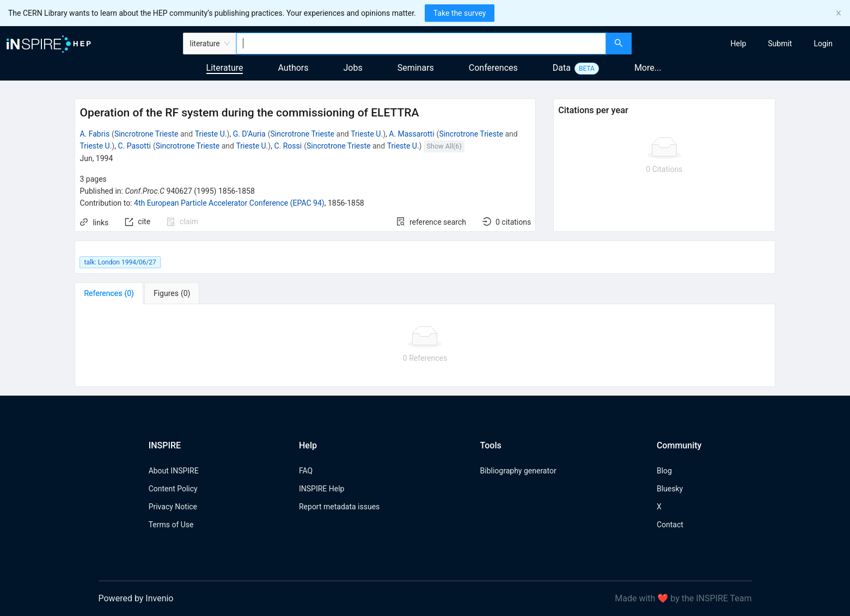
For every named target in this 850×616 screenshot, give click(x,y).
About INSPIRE (174, 471)
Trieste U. (211, 134)
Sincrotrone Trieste (146, 134)
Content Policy (173, 489)
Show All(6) (444, 146)
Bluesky (670, 489)
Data (562, 68)
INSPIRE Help (322, 489)
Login (823, 44)
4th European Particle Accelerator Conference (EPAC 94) (229, 203)
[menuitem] (739, 44)
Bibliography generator (518, 471)
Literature (225, 68)
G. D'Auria (249, 134)
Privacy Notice (173, 507)
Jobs (353, 68)
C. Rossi (288, 146)
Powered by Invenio (136, 598)
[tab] (109, 293)
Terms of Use (171, 525)
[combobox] (421, 44)
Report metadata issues (339, 507)
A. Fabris (94, 134)
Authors (293, 68)
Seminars (416, 68)
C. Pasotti (134, 146)
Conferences (493, 68)
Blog (664, 471)
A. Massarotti (411, 134)
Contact (670, 525)
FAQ (306, 471)
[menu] (742, 44)
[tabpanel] (425, 346)
